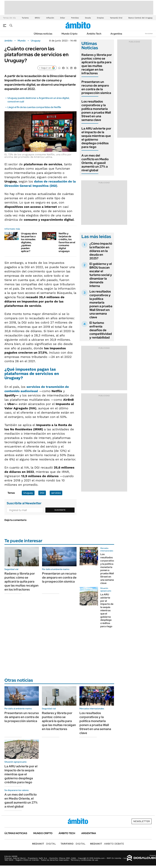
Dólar (63, 18)
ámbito (8, 41)
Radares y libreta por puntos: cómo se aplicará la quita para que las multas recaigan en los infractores (97, 64)
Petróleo (75, 18)
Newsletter (149, 34)
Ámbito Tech (94, 34)
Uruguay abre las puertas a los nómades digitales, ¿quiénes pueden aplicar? (29, 242)
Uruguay (36, 41)
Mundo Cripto (69, 34)
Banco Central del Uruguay (140, 18)
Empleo (100, 18)
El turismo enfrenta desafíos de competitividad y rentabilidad (101, 330)
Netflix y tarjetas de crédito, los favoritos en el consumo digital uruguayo (67, 242)
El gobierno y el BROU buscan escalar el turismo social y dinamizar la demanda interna (101, 275)
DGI (42, 493)
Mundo (22, 41)
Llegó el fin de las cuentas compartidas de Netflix (34, 107)
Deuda (88, 18)
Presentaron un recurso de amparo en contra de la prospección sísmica (96, 87)
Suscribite (60, 510)
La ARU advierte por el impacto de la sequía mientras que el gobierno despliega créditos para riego (96, 138)
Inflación (50, 18)
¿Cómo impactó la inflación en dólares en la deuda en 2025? (101, 251)
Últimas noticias (43, 34)
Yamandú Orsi (116, 18)
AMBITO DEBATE (107, 844)
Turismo (25, 18)
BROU (37, 18)
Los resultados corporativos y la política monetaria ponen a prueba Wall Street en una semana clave (96, 111)
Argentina (116, 34)
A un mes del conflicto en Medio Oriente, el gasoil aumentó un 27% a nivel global (95, 163)
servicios (56, 493)
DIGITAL (44, 844)
